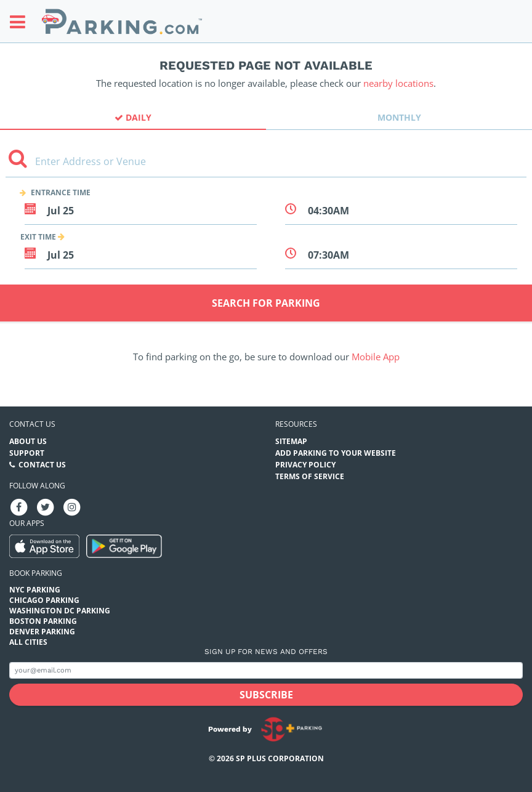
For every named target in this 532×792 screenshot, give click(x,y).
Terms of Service (310, 476)
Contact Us (42, 465)
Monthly (399, 117)
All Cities (28, 642)
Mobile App (376, 357)
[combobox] (266, 166)
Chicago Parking (44, 600)
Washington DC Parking (60, 611)
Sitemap (291, 441)
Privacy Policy (305, 465)
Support (27, 453)
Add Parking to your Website (336, 453)
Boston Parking (43, 621)
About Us (28, 441)
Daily (133, 117)
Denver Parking (42, 632)
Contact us (32, 424)
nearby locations (398, 83)
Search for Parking (266, 303)
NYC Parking (35, 590)
